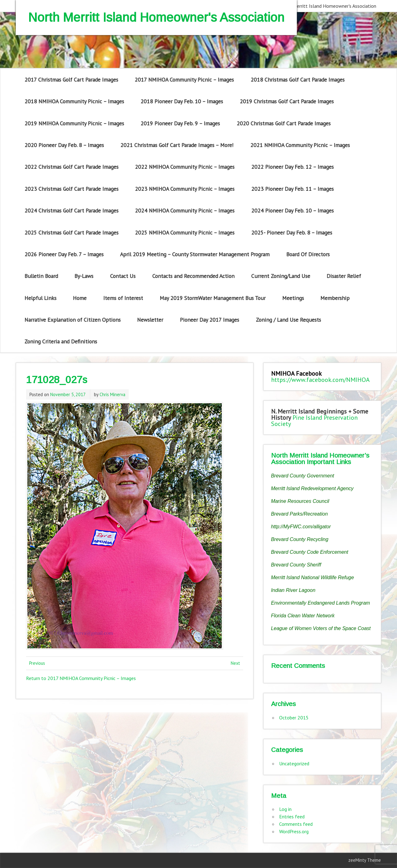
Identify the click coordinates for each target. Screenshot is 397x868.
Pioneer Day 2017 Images (210, 320)
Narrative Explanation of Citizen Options (73, 320)
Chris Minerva (112, 394)
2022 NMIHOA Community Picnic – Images (185, 167)
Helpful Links (40, 298)
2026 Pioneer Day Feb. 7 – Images (64, 254)
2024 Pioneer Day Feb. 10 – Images (292, 210)
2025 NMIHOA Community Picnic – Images (185, 233)
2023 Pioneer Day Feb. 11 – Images (292, 189)
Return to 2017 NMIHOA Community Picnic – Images (81, 678)
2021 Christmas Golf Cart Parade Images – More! (177, 145)
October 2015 (294, 718)
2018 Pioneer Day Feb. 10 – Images (182, 101)
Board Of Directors (308, 254)
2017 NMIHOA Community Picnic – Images (184, 80)
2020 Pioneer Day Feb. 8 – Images (64, 145)
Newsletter (150, 320)
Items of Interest (123, 298)
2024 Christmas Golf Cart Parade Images (71, 210)
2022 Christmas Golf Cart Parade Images (71, 167)
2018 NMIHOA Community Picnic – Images (74, 101)
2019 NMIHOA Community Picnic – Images (74, 123)
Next (235, 663)
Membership (335, 298)
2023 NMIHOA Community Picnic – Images (185, 189)
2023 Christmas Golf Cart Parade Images (71, 189)
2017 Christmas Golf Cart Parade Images (71, 80)
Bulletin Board (41, 276)
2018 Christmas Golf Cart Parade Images (298, 80)
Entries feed (292, 817)
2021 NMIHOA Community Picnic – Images (300, 145)
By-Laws (84, 276)
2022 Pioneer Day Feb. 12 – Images (292, 167)
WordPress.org (294, 831)
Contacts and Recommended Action (193, 276)
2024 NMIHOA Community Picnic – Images (185, 210)
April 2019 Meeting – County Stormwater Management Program (195, 254)
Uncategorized (294, 763)
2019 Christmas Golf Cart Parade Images (287, 101)
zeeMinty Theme (365, 860)
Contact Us (123, 276)
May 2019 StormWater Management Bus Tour (213, 298)
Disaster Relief (344, 276)
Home (80, 298)
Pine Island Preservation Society (314, 421)
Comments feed (296, 824)
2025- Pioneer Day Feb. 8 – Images (292, 233)
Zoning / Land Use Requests (288, 320)
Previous (37, 663)
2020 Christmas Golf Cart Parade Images (284, 123)
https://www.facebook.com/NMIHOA (320, 380)
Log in (285, 809)
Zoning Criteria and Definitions (61, 341)
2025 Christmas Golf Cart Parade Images (71, 233)
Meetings (293, 298)
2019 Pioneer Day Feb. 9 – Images (180, 123)
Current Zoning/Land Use (281, 276)
